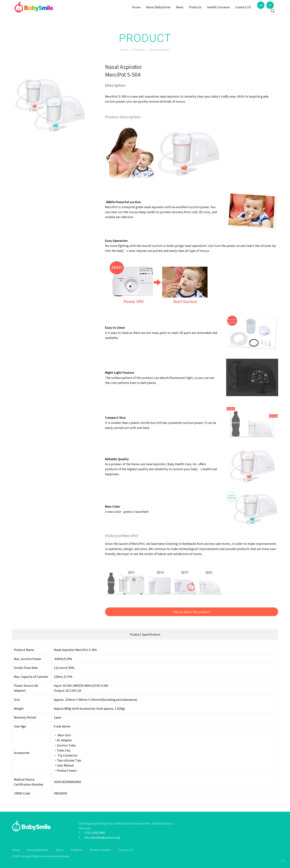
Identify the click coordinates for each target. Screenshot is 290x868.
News (180, 7)
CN (261, 5)
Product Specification (145, 634)
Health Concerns (218, 7)
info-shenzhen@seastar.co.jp (102, 837)
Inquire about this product (192, 612)
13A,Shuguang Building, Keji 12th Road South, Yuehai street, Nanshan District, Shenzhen (126, 826)
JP (270, 5)
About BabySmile (158, 7)
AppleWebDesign (60, 856)
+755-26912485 (95, 833)
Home (136, 7)
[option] (53, 104)
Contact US (243, 7)
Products (195, 7)
